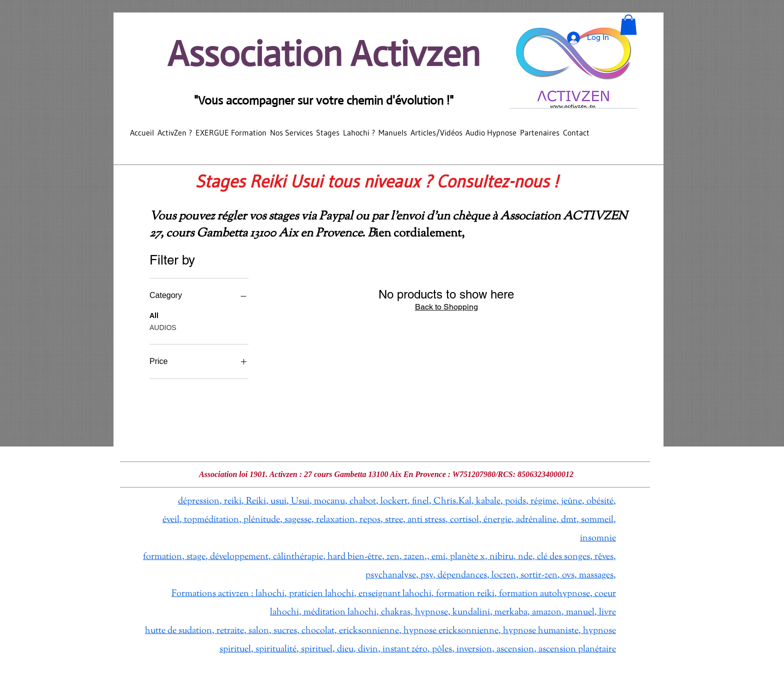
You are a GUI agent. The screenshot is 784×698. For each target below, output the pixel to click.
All (154, 315)
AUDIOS (163, 327)
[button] (628, 25)
